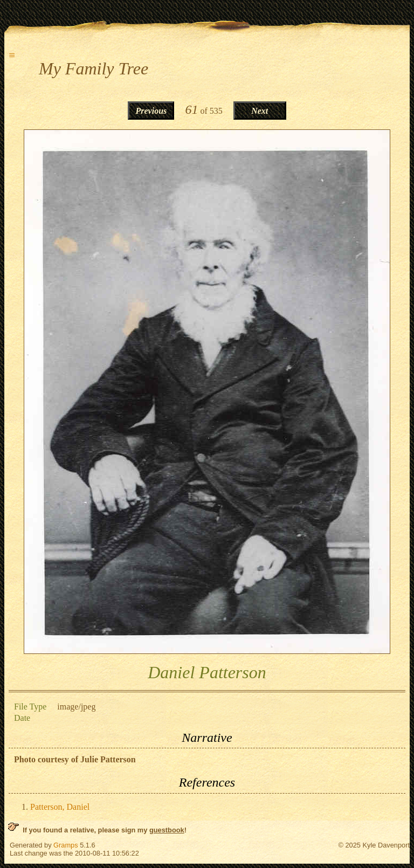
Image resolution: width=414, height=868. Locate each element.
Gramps (66, 845)
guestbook (167, 830)
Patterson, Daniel (60, 807)
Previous (151, 111)
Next (260, 111)
